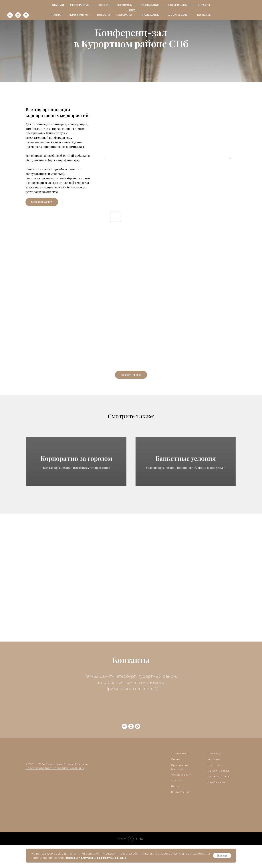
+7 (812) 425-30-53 (183, 4)
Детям (175, 809)
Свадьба (176, 803)
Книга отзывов (181, 815)
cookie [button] (70, 858)
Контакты (204, 15)
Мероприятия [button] (79, 15)
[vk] (10, 17)
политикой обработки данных (102, 858)
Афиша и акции (181, 798)
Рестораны (215, 788)
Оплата (176, 782)
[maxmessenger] (26, 17)
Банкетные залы (218, 794)
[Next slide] (230, 158)
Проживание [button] (150, 15)
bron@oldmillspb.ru (22, 7)
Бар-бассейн (216, 805)
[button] (42, 202)
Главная (56, 15)
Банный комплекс (219, 799)
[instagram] (18, 17)
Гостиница (214, 776)
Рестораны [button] (124, 15)
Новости (103, 15)
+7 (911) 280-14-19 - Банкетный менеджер (187, 7)
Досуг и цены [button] (179, 15)
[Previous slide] (105, 158)
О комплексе (180, 776)
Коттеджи (214, 782)
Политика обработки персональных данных (55, 791)
